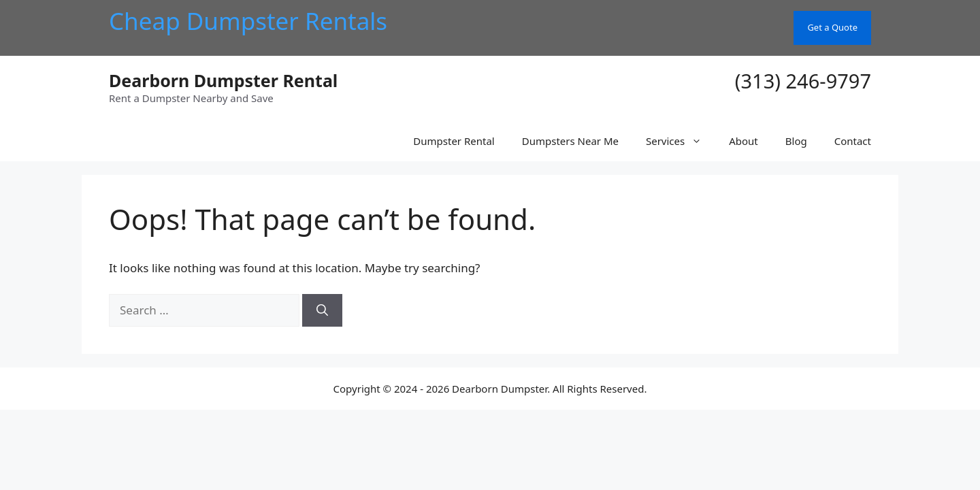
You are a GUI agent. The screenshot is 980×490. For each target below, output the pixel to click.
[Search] (322, 310)
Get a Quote (832, 27)
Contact (853, 141)
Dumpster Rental (454, 141)
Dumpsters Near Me (570, 141)
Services (681, 141)
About (744, 141)
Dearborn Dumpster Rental (223, 80)
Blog (796, 141)
